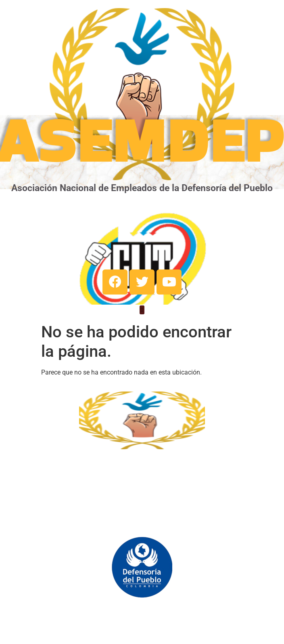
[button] (142, 310)
